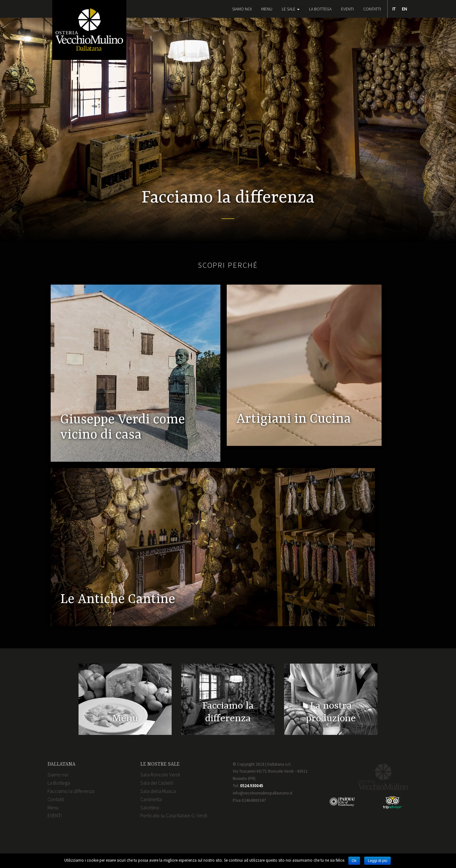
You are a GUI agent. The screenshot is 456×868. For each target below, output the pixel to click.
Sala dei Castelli (157, 783)
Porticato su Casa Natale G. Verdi (174, 815)
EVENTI (347, 9)
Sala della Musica (158, 791)
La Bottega (320, 9)
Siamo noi (242, 9)
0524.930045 (252, 786)
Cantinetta (151, 799)
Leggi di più (377, 861)
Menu (267, 9)
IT (394, 9)
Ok (354, 861)
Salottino (150, 807)
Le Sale (291, 9)
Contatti (372, 9)
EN (404, 9)
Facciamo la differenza (71, 791)
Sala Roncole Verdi (160, 775)
